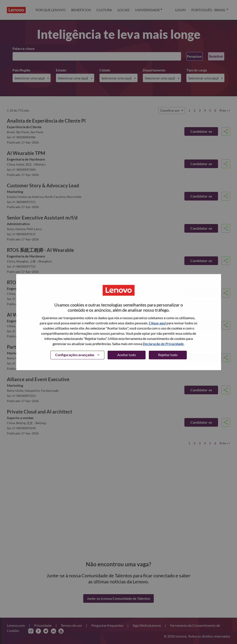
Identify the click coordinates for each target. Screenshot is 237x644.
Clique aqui (157, 323)
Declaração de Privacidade (163, 344)
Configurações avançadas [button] (75, 355)
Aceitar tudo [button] (127, 355)
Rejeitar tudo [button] (168, 355)
